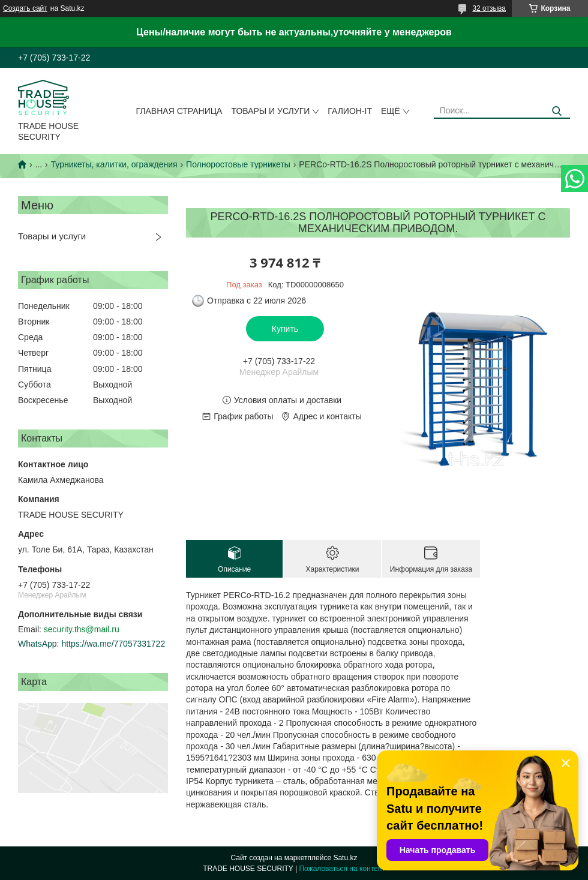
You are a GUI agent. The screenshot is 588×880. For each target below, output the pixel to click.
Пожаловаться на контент (342, 869)
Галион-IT (350, 111)
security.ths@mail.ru (82, 629)
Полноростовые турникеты (238, 164)
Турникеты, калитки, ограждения (114, 164)
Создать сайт (25, 8)
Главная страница (179, 111)
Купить (285, 329)
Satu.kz (345, 858)
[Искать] (556, 111)
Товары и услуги (270, 111)
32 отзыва (489, 8)
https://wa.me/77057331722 (113, 644)
